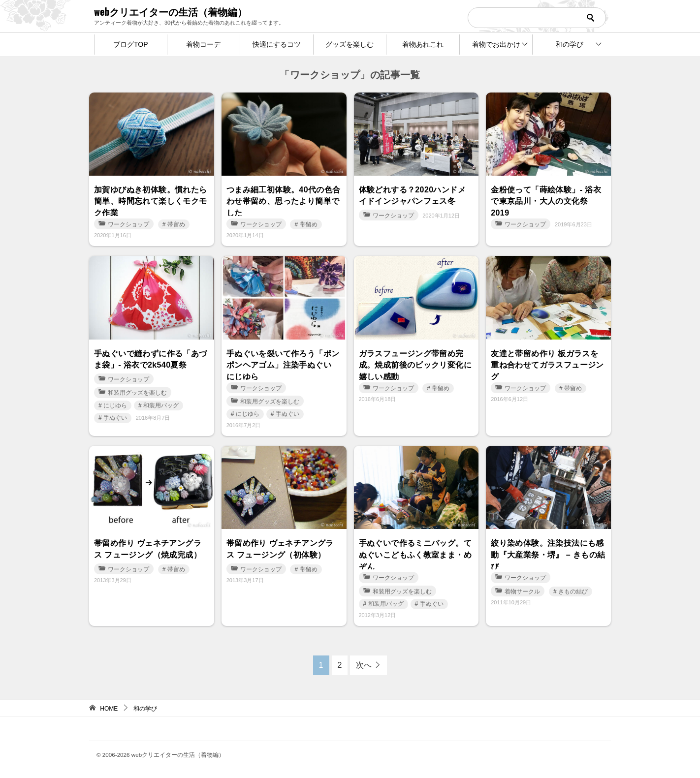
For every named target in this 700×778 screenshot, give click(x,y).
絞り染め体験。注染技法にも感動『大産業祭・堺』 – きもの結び (548, 554)
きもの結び (573, 591)
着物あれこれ (423, 44)
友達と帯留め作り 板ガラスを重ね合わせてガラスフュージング (547, 364)
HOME (109, 709)
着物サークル (518, 591)
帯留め (176, 224)
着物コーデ (203, 44)
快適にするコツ (277, 44)
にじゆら (115, 404)
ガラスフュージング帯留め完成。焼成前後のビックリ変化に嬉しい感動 (415, 364)
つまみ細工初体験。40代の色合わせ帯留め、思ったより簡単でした (284, 200)
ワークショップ (124, 224)
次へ (364, 665)
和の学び (570, 44)
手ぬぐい (115, 417)
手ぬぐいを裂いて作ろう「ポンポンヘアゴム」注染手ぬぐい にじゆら (283, 364)
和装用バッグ (161, 404)
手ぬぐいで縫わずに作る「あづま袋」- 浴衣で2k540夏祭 (151, 358)
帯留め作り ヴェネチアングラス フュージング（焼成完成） (148, 548)
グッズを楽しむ (350, 44)
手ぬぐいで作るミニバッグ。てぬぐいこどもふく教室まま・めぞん (415, 554)
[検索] (537, 18)
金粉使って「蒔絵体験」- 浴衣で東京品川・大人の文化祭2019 (546, 200)
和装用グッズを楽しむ (133, 392)
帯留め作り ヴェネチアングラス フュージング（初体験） (280, 548)
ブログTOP (131, 44)
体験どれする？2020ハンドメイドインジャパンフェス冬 (413, 195)
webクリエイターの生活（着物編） (171, 11)
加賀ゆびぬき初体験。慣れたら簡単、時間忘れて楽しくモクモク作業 (151, 200)
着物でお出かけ (496, 44)
